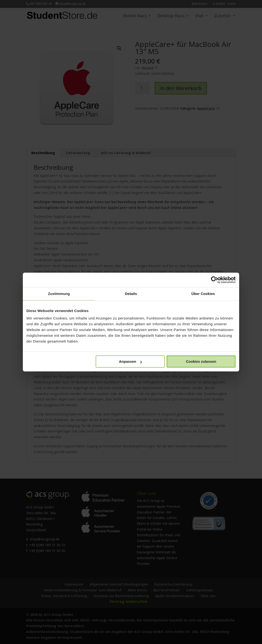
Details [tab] (131, 294)
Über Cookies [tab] (203, 294)
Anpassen (131, 361)
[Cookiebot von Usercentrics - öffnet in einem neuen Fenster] (215, 280)
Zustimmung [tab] (59, 294)
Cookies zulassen (201, 361)
